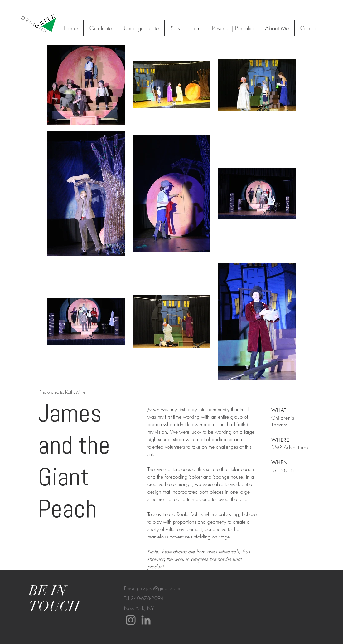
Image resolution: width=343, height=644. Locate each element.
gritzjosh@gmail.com (159, 588)
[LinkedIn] (146, 620)
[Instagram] (131, 620)
